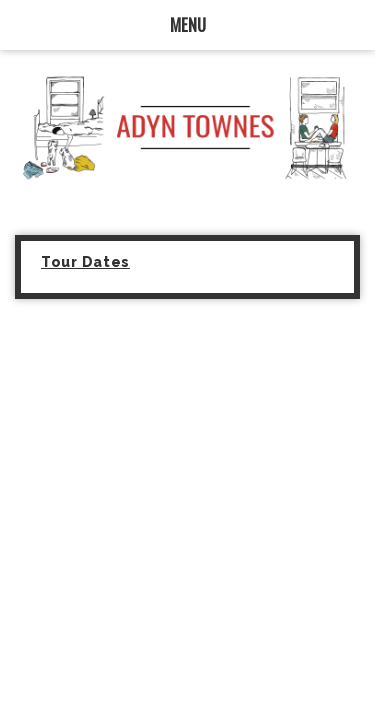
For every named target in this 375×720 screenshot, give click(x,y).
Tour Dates (85, 262)
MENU (188, 24)
